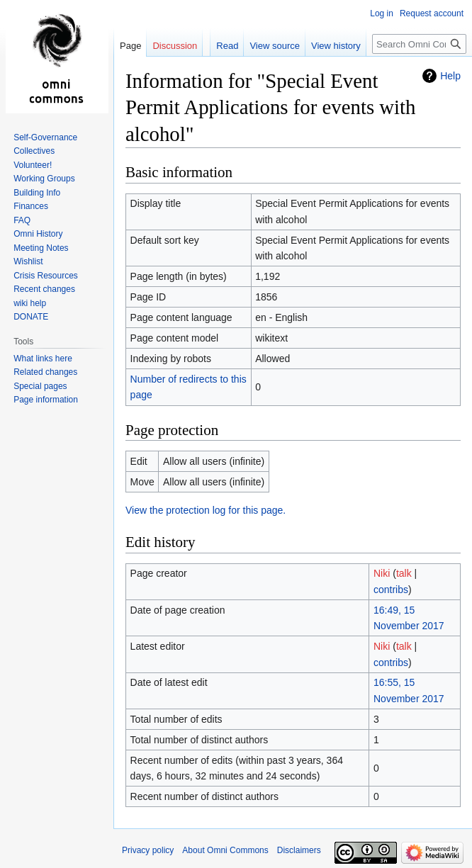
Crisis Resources (46, 276)
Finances (31, 206)
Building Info (37, 193)
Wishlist (28, 261)
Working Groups (44, 179)
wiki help (30, 303)
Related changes (45, 372)
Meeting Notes (41, 248)
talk (404, 573)
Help (450, 76)
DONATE (31, 317)
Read (227, 46)
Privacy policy (148, 850)
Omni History (38, 234)
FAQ (22, 220)
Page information (46, 400)
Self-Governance (45, 137)
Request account (432, 13)
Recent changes (44, 289)
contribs (391, 590)
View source (275, 46)
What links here (43, 359)
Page (130, 46)
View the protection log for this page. (206, 510)
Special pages (40, 386)
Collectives (34, 151)
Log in (382, 13)
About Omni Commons (225, 850)
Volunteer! (33, 165)
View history (336, 46)
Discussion (175, 46)
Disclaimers (299, 850)
